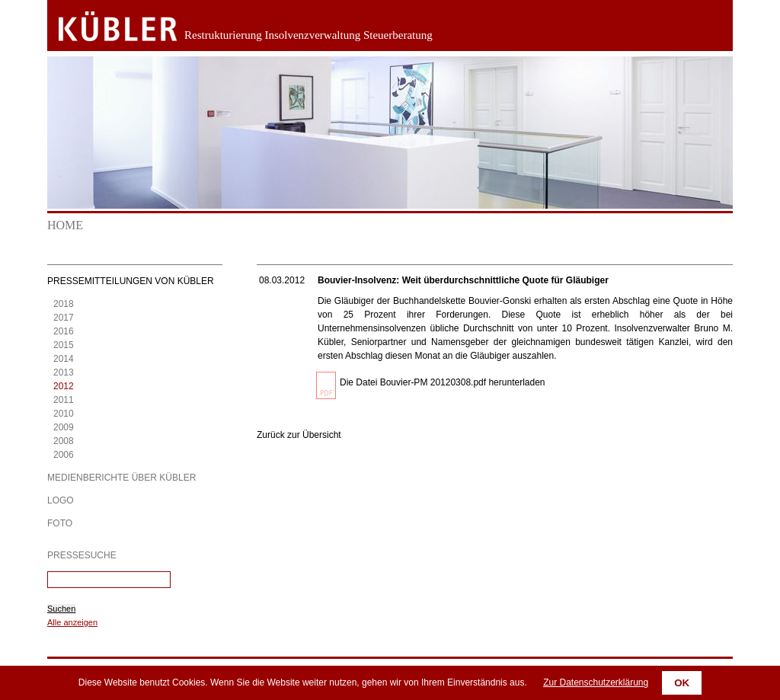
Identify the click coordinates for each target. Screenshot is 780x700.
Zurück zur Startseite (106, 27)
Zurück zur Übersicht (299, 435)
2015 (64, 345)
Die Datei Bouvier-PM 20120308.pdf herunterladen (443, 382)
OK (682, 683)
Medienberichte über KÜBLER (121, 478)
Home (65, 225)
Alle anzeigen (72, 622)
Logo (61, 500)
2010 (64, 414)
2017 (64, 318)
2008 (64, 441)
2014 (64, 359)
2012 (64, 386)
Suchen (61, 609)
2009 (64, 427)
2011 (64, 400)
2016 (64, 331)
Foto (60, 523)
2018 (64, 304)
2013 (64, 372)
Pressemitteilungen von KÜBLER (131, 281)
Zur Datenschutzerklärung (596, 682)
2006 (64, 455)
